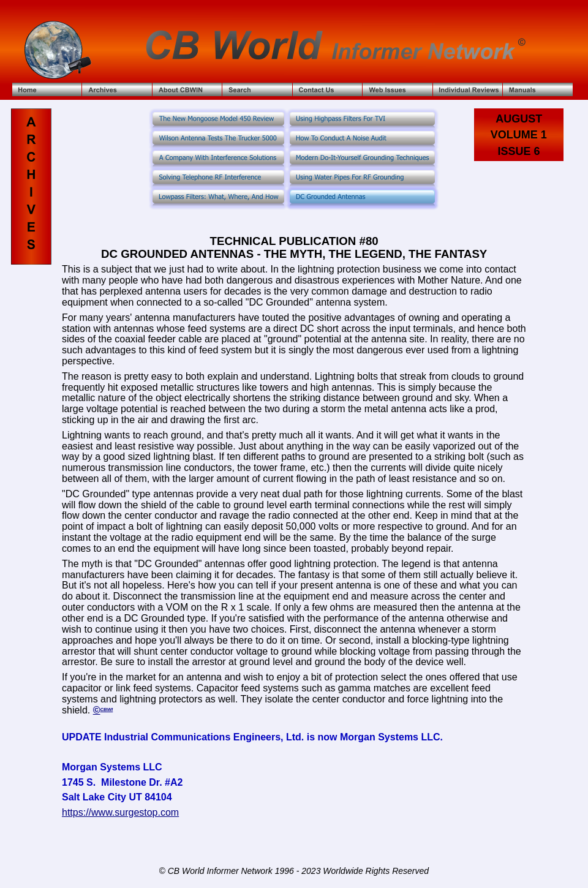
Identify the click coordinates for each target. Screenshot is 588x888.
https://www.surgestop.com (120, 812)
